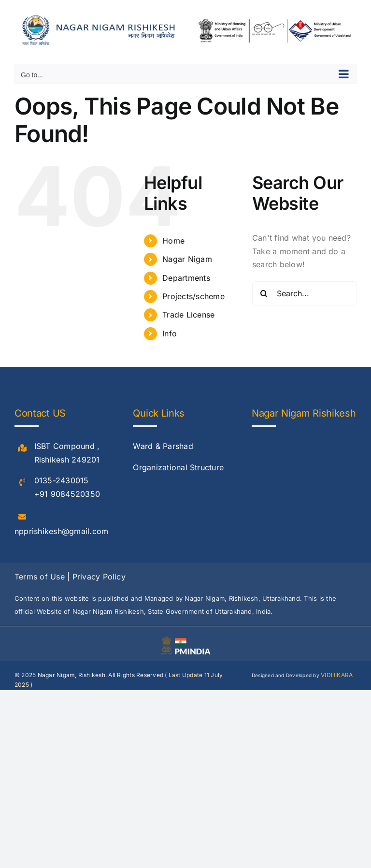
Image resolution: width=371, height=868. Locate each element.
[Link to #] (22, 448)
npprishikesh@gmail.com (61, 531)
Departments (186, 278)
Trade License (188, 315)
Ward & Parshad (163, 446)
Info (170, 333)
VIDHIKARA (337, 675)
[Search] (264, 293)
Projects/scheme (193, 296)
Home (173, 241)
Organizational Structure (178, 467)
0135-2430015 (62, 480)
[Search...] (304, 293)
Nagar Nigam (187, 259)
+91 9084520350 (67, 494)
